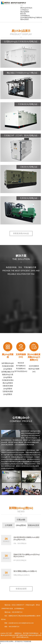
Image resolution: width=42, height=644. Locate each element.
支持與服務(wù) (25, 16)
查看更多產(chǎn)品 (21, 233)
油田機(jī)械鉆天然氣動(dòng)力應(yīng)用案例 (8, 374)
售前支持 (21, 363)
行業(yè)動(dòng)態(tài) (21, 521)
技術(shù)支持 (33, 525)
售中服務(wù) (21, 366)
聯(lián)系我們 (25, 19)
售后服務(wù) (21, 369)
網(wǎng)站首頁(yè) (26, 8)
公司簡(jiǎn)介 (25, 10)
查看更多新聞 (21, 589)
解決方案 (23, 14)
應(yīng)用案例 (25, 12)
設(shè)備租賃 (34, 366)
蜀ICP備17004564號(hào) (31, 633)
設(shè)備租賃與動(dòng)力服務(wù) (31, 17)
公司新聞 (9, 525)
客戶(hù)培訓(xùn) (21, 371)
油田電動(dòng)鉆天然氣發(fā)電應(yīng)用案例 (8, 366)
